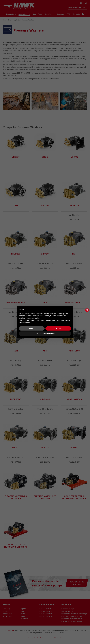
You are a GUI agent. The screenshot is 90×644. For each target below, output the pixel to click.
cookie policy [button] (35, 318)
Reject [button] (32, 328)
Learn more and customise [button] (45, 333)
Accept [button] (58, 328)
